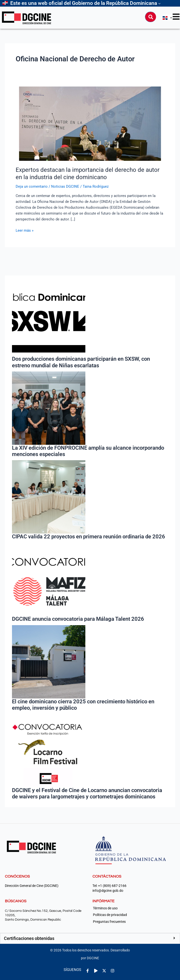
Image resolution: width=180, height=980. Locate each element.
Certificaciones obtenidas (29, 938)
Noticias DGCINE (65, 186)
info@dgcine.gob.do (108, 891)
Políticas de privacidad (110, 915)
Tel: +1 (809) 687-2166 (109, 886)
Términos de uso (105, 908)
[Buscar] (151, 17)
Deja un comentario (32, 186)
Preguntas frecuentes (109, 922)
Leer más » (25, 230)
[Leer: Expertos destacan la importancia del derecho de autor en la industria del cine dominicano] (90, 123)
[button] (90, 938)
